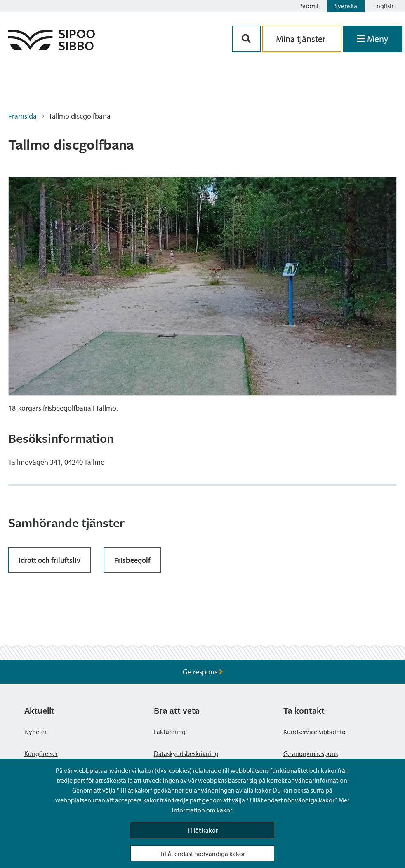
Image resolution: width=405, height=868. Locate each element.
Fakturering (170, 732)
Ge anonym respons (311, 753)
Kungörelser (41, 753)
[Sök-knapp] (246, 39)
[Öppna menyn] (373, 39)
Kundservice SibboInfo (314, 732)
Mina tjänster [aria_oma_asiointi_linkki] (302, 39)
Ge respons (203, 672)
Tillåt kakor (202, 830)
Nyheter (35, 732)
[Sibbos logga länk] (52, 48)
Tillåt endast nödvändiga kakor (202, 854)
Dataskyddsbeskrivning (186, 753)
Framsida (22, 116)
